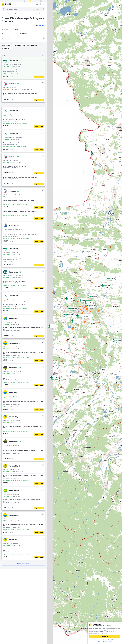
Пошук (3, 9)
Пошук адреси (3, 38)
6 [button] (81, 269)
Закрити (121, 623)
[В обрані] (42, 60)
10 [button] (87, 309)
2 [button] (92, 282)
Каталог (6, 13)
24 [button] (86, 306)
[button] (117, 342)
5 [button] (99, 387)
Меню (3, 4)
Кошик (44, 4)
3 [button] (119, 384)
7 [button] (88, 312)
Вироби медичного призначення (18, 13)
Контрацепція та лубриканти (36, 13)
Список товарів (40, 4)
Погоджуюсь (105, 637)
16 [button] (81, 310)
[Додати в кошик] (39, 77)
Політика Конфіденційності (105, 642)
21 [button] (84, 307)
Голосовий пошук (43, 9)
